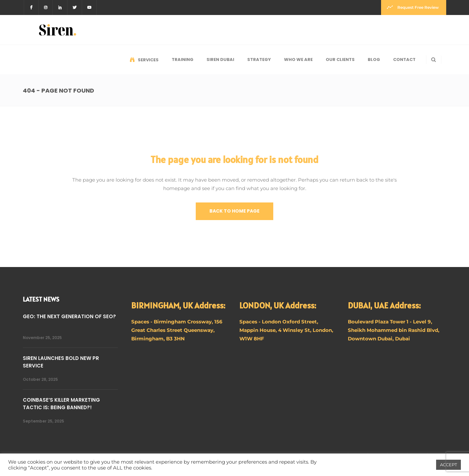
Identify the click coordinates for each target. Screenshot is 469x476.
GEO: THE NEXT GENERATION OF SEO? (69, 316)
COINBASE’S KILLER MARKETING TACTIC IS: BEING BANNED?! (61, 404)
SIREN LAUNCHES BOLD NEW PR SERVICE (61, 362)
